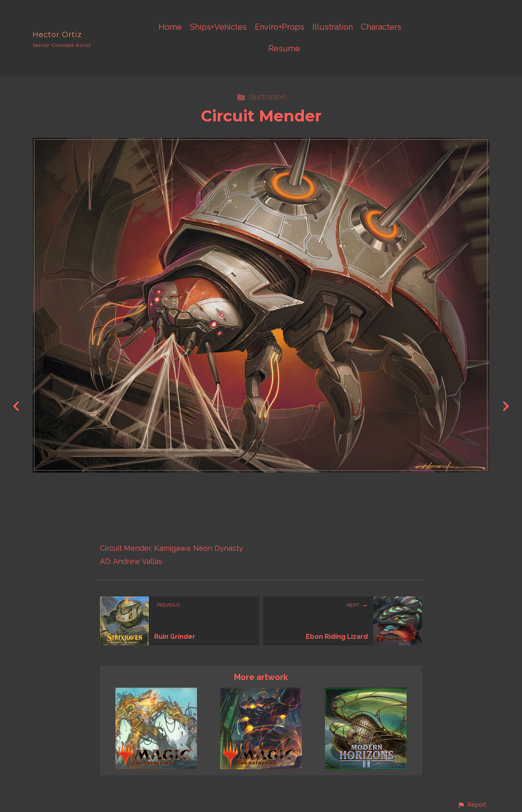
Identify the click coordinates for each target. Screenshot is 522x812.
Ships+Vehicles (218, 27)
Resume (284, 49)
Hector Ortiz (57, 35)
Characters (381, 27)
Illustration (333, 27)
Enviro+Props (280, 27)
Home (170, 27)
